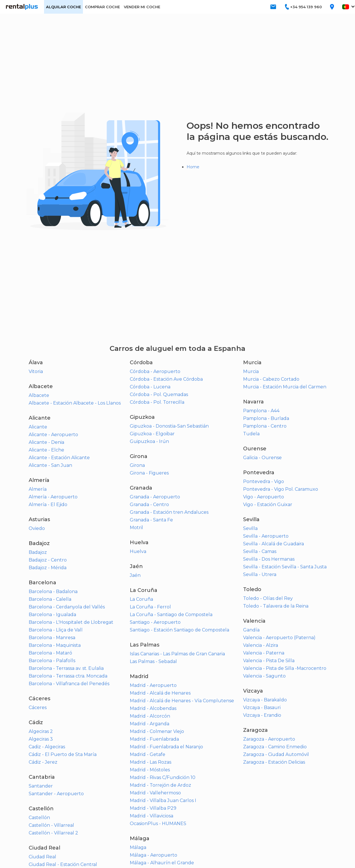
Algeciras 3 (41, 739)
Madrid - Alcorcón (150, 716)
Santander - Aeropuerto (56, 794)
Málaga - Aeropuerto (154, 855)
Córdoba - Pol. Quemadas (159, 394)
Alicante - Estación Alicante (59, 458)
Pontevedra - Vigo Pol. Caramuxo (281, 489)
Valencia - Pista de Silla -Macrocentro (285, 668)
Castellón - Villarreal (51, 825)
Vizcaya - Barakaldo (265, 700)
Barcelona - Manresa (52, 638)
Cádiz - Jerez (43, 762)
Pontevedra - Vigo (264, 481)
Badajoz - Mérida (48, 568)
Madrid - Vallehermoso (155, 793)
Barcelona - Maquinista (55, 645)
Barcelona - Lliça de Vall (56, 630)
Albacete (39, 395)
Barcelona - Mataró (50, 653)
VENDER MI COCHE (142, 7)
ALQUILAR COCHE (63, 7)
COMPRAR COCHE (102, 7)
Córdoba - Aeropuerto (155, 371)
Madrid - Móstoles (150, 770)
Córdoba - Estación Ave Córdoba (166, 379)
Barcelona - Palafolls (52, 661)
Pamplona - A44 (261, 411)
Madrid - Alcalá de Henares (160, 693)
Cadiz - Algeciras (47, 747)
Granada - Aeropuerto (155, 497)
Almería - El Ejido (48, 505)
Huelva (138, 551)
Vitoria (36, 371)
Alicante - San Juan (50, 465)
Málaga (138, 847)
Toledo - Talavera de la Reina (276, 606)
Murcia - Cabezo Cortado (271, 379)
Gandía (251, 630)
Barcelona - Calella (50, 599)
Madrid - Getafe (148, 754)
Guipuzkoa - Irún (149, 441)
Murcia (251, 371)
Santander (41, 786)
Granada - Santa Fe (151, 520)
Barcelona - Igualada (52, 615)
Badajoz (38, 552)
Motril (136, 528)
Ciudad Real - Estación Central (63, 864)
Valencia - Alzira (261, 645)
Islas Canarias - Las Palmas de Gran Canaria (177, 654)
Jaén (135, 575)
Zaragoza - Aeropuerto (269, 739)
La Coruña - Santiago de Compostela (171, 615)
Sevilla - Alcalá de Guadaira (273, 544)
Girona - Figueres (149, 473)
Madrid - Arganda (150, 724)
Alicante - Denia (46, 442)
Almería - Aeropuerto (53, 497)
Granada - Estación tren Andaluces (169, 512)
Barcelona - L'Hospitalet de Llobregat (71, 622)
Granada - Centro (149, 505)
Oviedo (37, 528)
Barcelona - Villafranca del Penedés (69, 684)
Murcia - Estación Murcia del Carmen (285, 387)
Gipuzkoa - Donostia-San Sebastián (169, 426)
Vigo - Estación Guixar (268, 505)
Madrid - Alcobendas (153, 708)
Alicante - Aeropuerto (53, 435)
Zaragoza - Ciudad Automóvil (276, 754)
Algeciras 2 (41, 731)
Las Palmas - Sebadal (153, 661)
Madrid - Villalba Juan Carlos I (163, 800)
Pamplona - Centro (265, 426)
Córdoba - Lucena (150, 387)
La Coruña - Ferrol (150, 607)
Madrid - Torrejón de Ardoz (160, 785)
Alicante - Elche (46, 450)
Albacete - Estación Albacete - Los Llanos (75, 403)
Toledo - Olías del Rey (268, 598)
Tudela (251, 434)
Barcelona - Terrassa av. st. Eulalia (66, 668)
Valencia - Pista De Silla (269, 661)
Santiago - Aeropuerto (155, 622)
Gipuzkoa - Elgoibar (152, 434)
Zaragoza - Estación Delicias (274, 762)
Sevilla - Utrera (260, 574)
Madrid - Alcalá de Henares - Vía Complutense (182, 701)
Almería (38, 489)
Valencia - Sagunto (264, 676)
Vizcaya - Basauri (262, 708)
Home (193, 167)
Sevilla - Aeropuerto (266, 536)
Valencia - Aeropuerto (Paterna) (279, 638)
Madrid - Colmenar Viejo (157, 731)
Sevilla (250, 528)
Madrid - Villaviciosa (152, 816)
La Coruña (141, 599)
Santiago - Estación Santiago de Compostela (179, 630)
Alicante (38, 427)
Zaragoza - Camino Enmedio (275, 747)
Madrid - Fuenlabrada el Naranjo (166, 747)
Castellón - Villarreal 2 (53, 833)
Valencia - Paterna (264, 653)
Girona (137, 465)
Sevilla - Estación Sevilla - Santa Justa (285, 567)
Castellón (39, 818)
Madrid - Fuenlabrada (154, 739)
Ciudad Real (42, 857)
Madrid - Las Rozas (151, 762)
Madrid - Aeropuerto (153, 685)
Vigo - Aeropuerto (264, 497)
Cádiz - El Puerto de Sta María (63, 754)
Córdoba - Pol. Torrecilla (157, 402)
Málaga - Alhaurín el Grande (162, 863)
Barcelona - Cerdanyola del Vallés (67, 607)
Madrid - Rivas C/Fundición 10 (163, 777)
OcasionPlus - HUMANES (158, 824)
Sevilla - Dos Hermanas (269, 559)
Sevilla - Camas (260, 551)
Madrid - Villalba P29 (153, 808)
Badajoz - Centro (48, 560)
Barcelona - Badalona (53, 592)
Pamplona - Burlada (266, 418)
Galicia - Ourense (262, 458)
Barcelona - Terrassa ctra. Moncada (68, 676)
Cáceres (38, 708)
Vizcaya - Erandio (262, 715)
